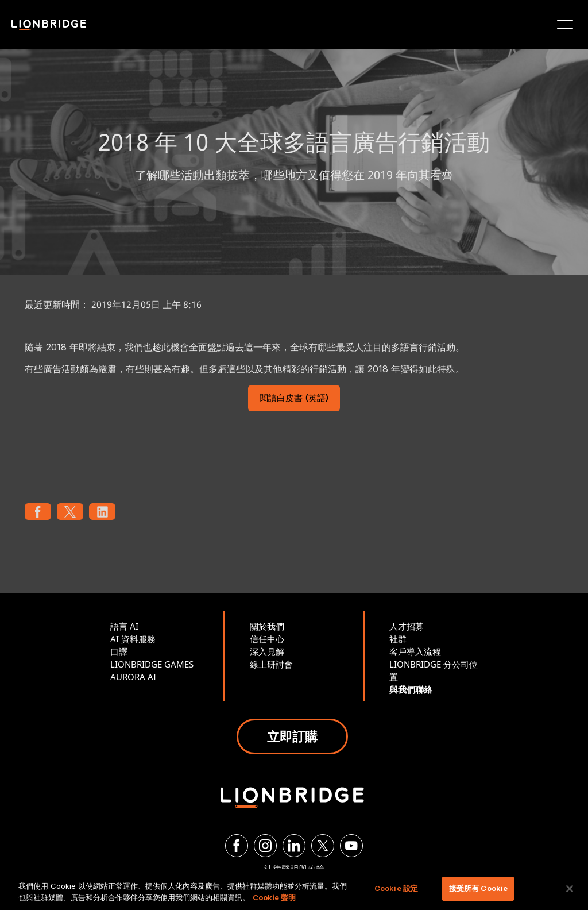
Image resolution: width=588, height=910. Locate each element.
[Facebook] (237, 846)
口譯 (119, 651)
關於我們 (267, 626)
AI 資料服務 (133, 639)
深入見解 (267, 651)
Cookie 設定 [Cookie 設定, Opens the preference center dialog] (396, 888)
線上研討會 (271, 664)
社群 (398, 639)
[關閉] (570, 889)
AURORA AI (133, 677)
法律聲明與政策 (294, 869)
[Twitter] (323, 846)
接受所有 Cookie (478, 888)
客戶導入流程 (415, 651)
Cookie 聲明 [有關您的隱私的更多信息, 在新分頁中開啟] (274, 897)
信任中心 (267, 639)
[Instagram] (265, 846)
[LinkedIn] (294, 846)
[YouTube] (351, 846)
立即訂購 (292, 736)
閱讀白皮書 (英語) (294, 399)
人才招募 (407, 626)
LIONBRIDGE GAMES (152, 664)
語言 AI (124, 626)
